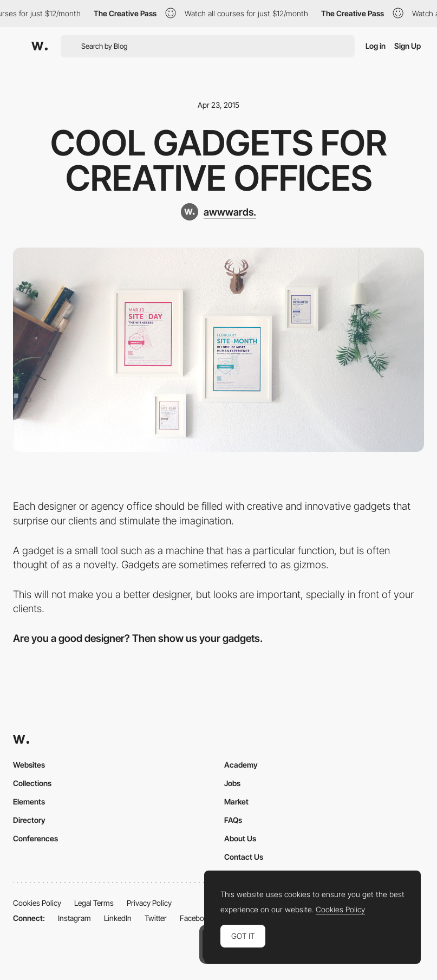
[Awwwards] (40, 46)
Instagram (74, 918)
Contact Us (244, 857)
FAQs (233, 820)
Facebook (196, 918)
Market (236, 801)
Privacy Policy (149, 903)
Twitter (156, 918)
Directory (29, 820)
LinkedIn (118, 918)
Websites (29, 765)
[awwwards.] (218, 212)
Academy (241, 765)
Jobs (232, 783)
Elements (29, 801)
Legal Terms (94, 903)
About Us (240, 838)
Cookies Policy (37, 903)
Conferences (35, 838)
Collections (32, 783)
